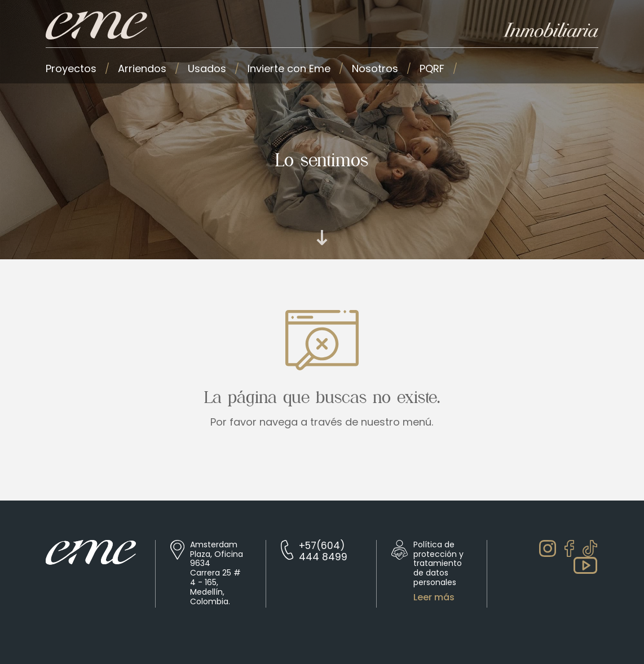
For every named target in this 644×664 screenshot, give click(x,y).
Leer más (434, 597)
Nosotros (375, 68)
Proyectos (71, 68)
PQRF (432, 68)
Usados (207, 68)
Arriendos (142, 68)
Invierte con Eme (289, 68)
